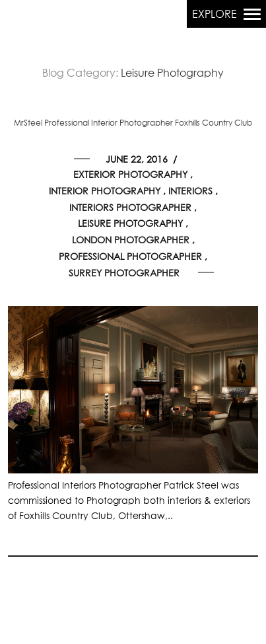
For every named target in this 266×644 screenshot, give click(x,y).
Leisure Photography (130, 224)
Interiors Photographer (130, 208)
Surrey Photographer (124, 274)
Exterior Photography (130, 175)
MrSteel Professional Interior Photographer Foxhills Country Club (133, 124)
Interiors (190, 192)
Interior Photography (105, 192)
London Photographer (131, 241)
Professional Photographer (130, 257)
